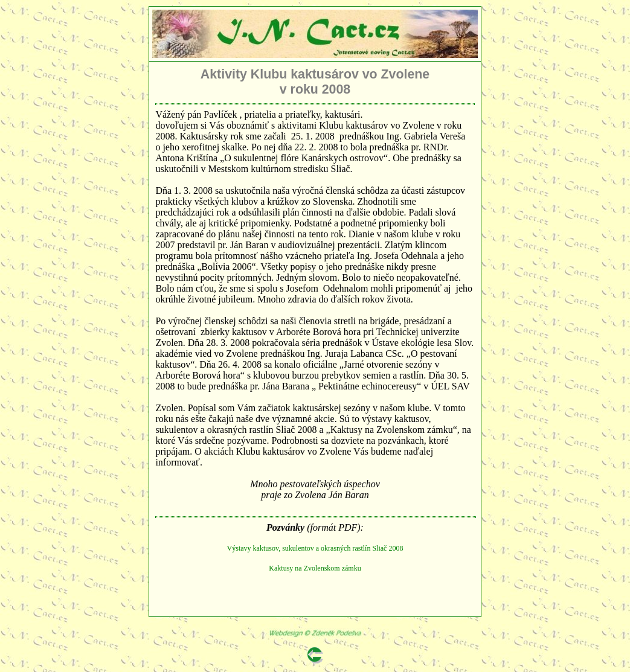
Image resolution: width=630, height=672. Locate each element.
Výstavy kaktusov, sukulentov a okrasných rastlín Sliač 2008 (315, 548)
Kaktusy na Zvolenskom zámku (315, 568)
